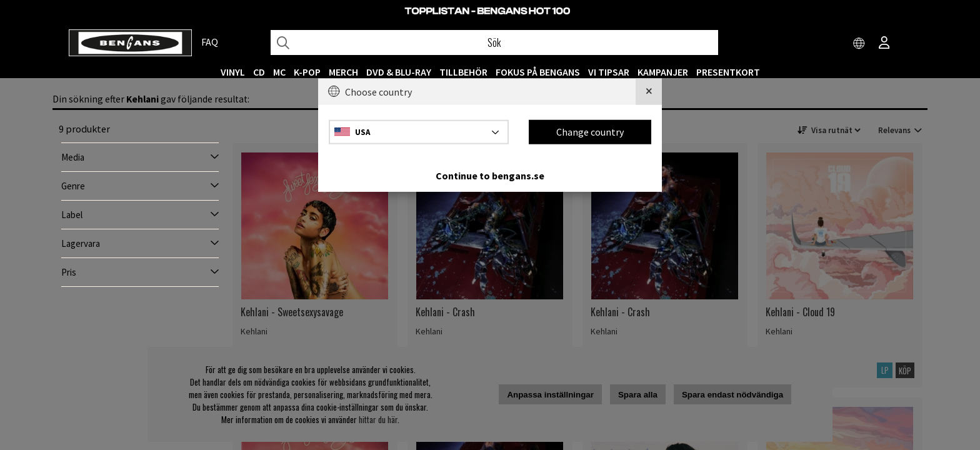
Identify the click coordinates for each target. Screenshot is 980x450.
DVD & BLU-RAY (399, 72)
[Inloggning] (884, 44)
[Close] (649, 92)
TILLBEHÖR (463, 72)
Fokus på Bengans (538, 72)
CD (259, 72)
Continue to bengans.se (490, 175)
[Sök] (494, 42)
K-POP (307, 72)
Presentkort (728, 72)
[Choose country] (859, 44)
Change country (590, 132)
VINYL (233, 72)
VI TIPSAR (609, 72)
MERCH (343, 72)
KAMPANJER (663, 72)
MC (279, 72)
